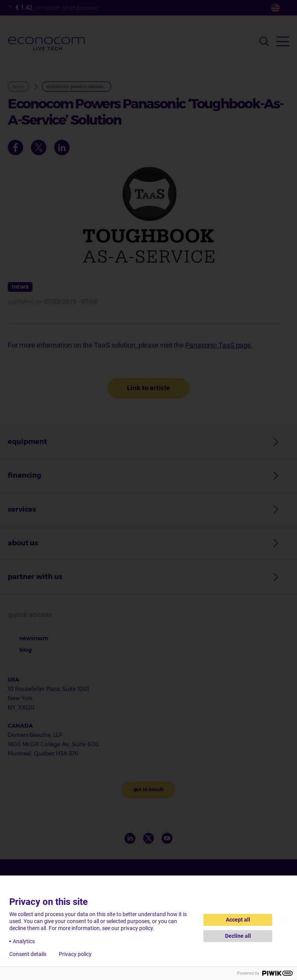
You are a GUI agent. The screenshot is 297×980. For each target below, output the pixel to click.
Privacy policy (75, 954)
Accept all (238, 920)
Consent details (28, 954)
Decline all (238, 936)
